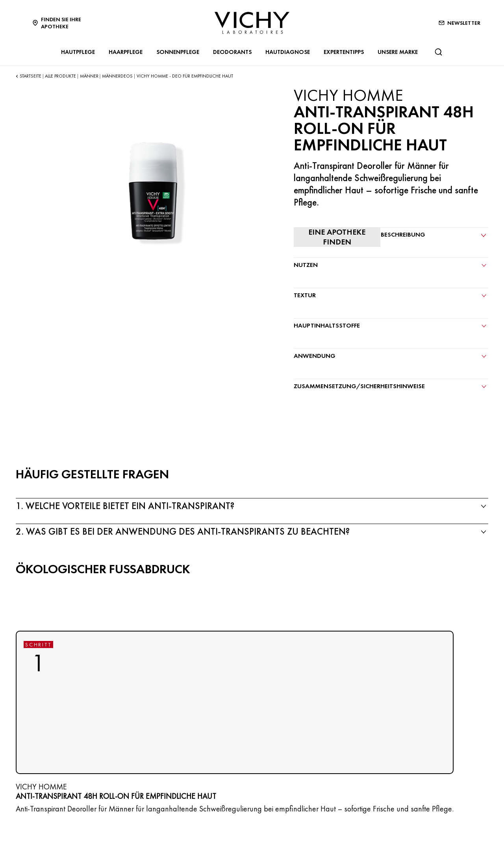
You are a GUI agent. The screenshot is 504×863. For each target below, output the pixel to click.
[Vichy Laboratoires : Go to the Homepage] (252, 23)
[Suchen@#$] (438, 52)
